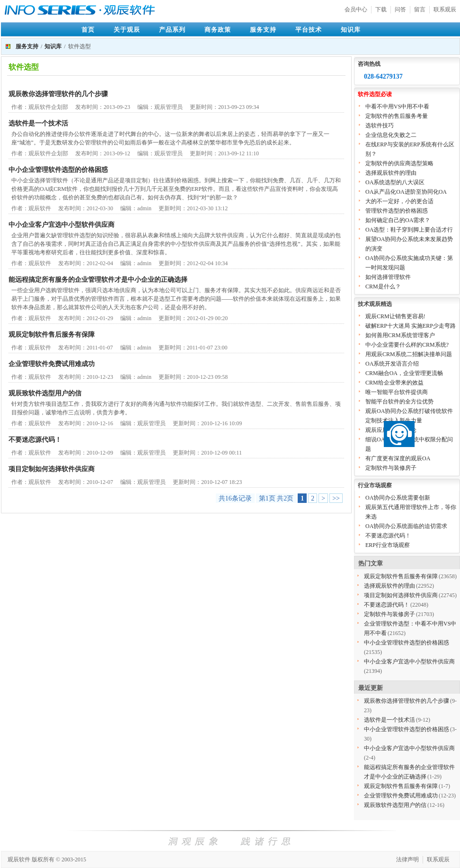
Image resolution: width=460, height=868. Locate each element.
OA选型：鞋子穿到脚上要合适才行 (409, 230)
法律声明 (407, 859)
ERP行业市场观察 (388, 545)
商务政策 (218, 30)
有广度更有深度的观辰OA (398, 458)
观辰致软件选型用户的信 (45, 393)
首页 (88, 30)
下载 (381, 9)
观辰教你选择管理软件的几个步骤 (58, 94)
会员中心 (356, 9)
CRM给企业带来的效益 (394, 383)
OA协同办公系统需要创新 (398, 498)
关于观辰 (127, 30)
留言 (420, 9)
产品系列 (172, 30)
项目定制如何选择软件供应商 (52, 469)
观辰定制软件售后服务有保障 (52, 335)
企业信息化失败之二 (391, 135)
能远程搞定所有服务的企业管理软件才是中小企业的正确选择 (98, 280)
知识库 (351, 30)
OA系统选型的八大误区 (395, 182)
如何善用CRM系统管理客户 (400, 335)
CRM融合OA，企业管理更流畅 (404, 373)
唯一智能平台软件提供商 (397, 392)
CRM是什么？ (383, 286)
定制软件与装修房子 (391, 468)
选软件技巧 (380, 125)
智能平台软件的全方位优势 (399, 402)
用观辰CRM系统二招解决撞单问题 (409, 354)
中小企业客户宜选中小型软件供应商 (62, 225)
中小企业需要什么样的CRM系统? (407, 345)
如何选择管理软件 (388, 277)
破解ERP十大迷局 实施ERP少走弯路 (411, 326)
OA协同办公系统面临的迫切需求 (406, 526)
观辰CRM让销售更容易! (395, 316)
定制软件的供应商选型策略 (399, 163)
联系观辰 (445, 9)
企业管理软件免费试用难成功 (52, 364)
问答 (400, 9)
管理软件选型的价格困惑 (397, 211)
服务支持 (263, 30)
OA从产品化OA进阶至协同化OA (406, 192)
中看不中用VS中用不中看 (397, 107)
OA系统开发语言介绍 (392, 364)
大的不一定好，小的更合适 (399, 201)
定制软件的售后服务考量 (397, 116)
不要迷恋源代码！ (35, 440)
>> (336, 498)
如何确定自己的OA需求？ (398, 220)
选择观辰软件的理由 (391, 173)
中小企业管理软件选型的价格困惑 (58, 170)
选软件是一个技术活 (38, 123)
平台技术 (309, 30)
